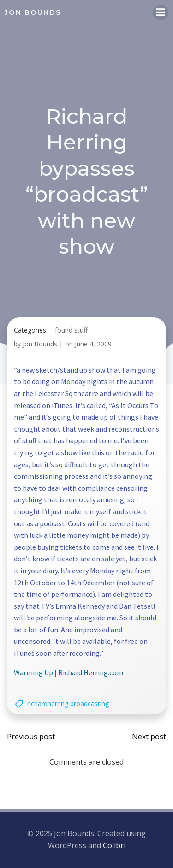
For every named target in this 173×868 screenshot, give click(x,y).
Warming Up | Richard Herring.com (69, 672)
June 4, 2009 (93, 344)
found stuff (71, 330)
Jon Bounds (40, 344)
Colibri (114, 845)
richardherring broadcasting (68, 704)
